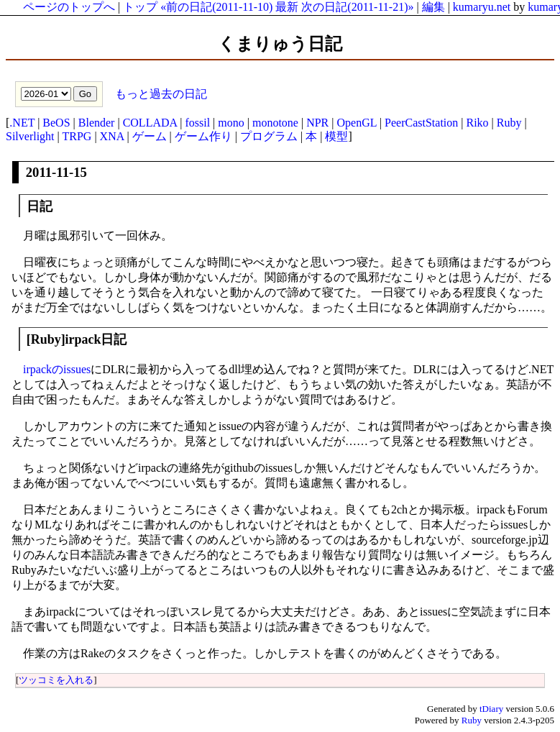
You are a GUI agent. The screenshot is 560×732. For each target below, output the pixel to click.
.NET (22, 123)
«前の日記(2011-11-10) (216, 7)
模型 (336, 136)
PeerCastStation (421, 123)
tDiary (491, 709)
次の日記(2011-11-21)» (357, 7)
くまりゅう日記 (280, 44)
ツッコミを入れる (56, 680)
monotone (275, 123)
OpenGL (356, 123)
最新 (287, 7)
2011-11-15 (56, 172)
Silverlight (30, 136)
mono (231, 123)
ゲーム (150, 136)
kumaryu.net (482, 7)
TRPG (77, 136)
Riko (477, 123)
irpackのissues (57, 369)
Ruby (509, 123)
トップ (140, 7)
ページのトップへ (69, 7)
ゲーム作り (203, 136)
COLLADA (150, 123)
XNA (112, 136)
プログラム (269, 136)
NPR (317, 123)
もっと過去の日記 (160, 93)
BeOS (56, 123)
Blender (97, 123)
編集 (433, 7)
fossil (197, 123)
